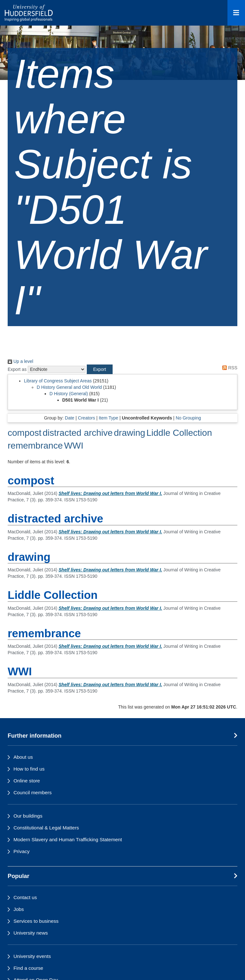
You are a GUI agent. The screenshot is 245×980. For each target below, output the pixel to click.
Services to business (36, 921)
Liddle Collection (179, 433)
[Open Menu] (236, 13)
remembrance (35, 446)
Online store (27, 781)
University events (32, 956)
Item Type (108, 418)
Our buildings (28, 816)
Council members (33, 792)
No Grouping (188, 418)
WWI (74, 446)
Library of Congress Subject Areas (58, 381)
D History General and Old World (69, 387)
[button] (100, 369)
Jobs (19, 909)
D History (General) (69, 394)
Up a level (20, 361)
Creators (86, 418)
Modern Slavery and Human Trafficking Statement (68, 839)
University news (31, 933)
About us (23, 757)
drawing (130, 433)
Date (70, 418)
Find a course (28, 968)
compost (25, 433)
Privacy (21, 851)
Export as (17, 369)
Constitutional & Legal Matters (46, 828)
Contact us (25, 897)
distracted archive (78, 433)
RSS (229, 368)
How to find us (29, 769)
